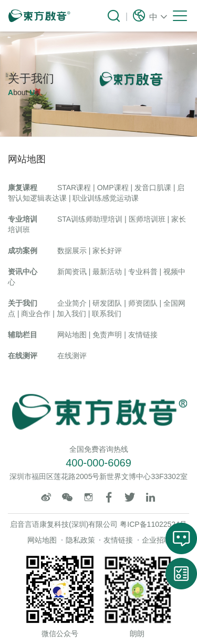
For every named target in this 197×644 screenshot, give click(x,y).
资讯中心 (23, 272)
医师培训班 (147, 219)
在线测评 (23, 356)
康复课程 (23, 188)
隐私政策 (80, 540)
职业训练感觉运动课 (106, 198)
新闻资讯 (72, 272)
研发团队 (107, 303)
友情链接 (143, 335)
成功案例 (23, 251)
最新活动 (107, 272)
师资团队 (143, 303)
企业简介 (72, 303)
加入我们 (71, 314)
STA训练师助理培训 (90, 219)
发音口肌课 (153, 188)
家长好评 (107, 251)
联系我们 (107, 314)
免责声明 (107, 335)
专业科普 (143, 272)
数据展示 (72, 251)
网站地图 (72, 335)
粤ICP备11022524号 (153, 524)
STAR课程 (74, 188)
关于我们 (23, 303)
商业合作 (36, 314)
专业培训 (23, 219)
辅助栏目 (23, 335)
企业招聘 (157, 540)
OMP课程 (113, 188)
